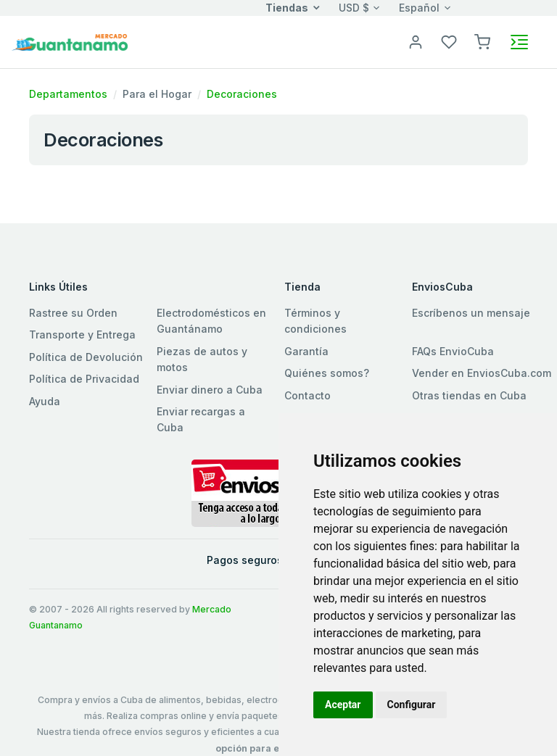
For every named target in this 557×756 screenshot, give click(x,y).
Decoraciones (242, 94)
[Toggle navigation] (519, 42)
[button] (482, 41)
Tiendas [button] (287, 8)
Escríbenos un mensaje (471, 313)
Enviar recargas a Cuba (201, 419)
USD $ (354, 8)
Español (419, 8)
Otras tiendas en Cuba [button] (469, 395)
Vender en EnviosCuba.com (482, 373)
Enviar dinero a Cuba (210, 390)
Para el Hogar (157, 94)
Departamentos (68, 94)
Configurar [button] (412, 705)
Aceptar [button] (343, 705)
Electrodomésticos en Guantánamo (211, 321)
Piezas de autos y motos (202, 359)
